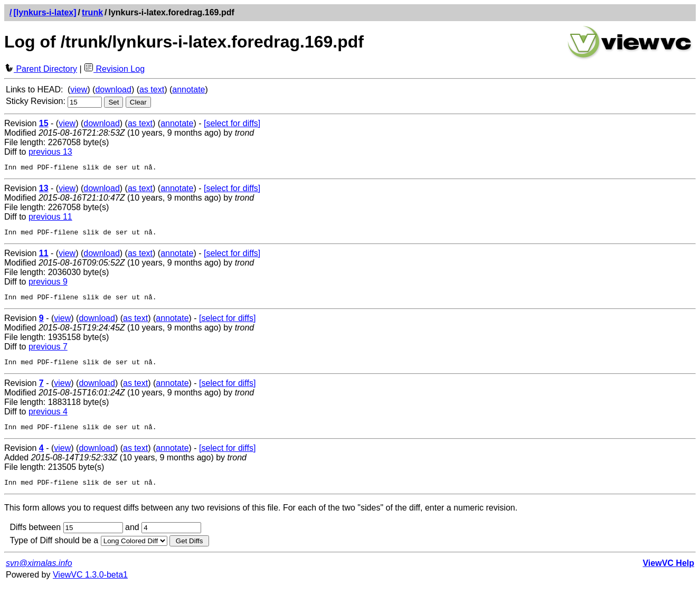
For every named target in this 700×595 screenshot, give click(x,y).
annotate (188, 89)
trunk (92, 12)
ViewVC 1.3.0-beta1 (90, 584)
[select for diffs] (232, 123)
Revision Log (114, 69)
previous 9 (48, 285)
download (113, 89)
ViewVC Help (668, 573)
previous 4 (48, 418)
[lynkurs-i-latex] (45, 12)
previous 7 (48, 351)
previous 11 (50, 218)
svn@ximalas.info (39, 573)
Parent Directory (41, 69)
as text (152, 89)
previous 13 (50, 152)
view (79, 89)
